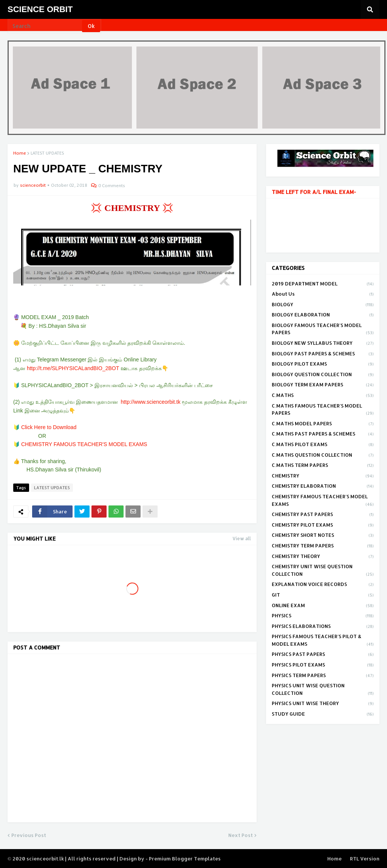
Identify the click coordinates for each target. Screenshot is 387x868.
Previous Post (29, 835)
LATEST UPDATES (47, 153)
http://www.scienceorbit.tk (151, 402)
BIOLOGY (323, 305)
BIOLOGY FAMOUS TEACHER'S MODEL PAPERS (323, 329)
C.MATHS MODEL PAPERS (323, 424)
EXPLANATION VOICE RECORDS (323, 585)
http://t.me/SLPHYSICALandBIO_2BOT (73, 368)
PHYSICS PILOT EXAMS (323, 665)
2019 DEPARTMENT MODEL (323, 284)
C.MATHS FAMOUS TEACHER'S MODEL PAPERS (323, 410)
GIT (323, 595)
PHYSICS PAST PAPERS (323, 655)
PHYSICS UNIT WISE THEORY (323, 704)
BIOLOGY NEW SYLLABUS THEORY (323, 344)
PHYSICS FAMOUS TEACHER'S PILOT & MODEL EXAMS (323, 641)
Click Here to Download (49, 427)
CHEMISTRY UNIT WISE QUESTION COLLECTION (323, 571)
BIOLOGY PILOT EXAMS (323, 364)
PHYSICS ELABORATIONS (323, 627)
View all (242, 539)
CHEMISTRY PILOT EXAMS (323, 525)
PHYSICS (323, 616)
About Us (323, 294)
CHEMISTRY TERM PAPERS (323, 546)
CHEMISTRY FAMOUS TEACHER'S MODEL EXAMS (84, 444)
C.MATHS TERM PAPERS (323, 466)
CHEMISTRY (323, 476)
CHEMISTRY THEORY (323, 557)
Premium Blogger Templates (185, 859)
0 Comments (112, 186)
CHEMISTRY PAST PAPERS (323, 515)
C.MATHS (323, 396)
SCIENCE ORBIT (40, 9)
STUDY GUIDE (323, 714)
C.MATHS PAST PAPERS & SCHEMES (323, 434)
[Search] (45, 26)
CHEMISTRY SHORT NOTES (323, 536)
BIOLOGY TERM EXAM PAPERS (323, 385)
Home (20, 153)
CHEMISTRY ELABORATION (323, 487)
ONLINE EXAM (323, 606)
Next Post (241, 835)
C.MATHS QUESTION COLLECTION (323, 456)
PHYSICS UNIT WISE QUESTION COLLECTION (323, 690)
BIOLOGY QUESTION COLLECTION (323, 375)
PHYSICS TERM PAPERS (323, 676)
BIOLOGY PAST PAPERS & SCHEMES (323, 354)
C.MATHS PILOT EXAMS (323, 445)
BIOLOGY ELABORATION (323, 315)
